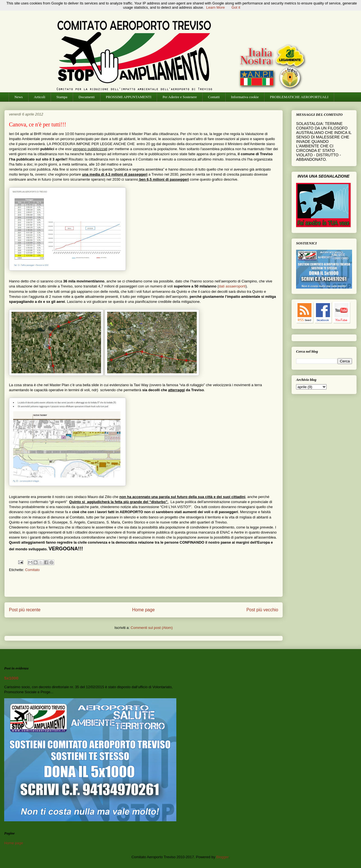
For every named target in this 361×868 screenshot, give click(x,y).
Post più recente (25, 610)
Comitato (32, 570)
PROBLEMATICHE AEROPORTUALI (299, 97)
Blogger (222, 857)
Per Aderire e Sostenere (180, 97)
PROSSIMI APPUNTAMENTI (129, 97)
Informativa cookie (245, 97)
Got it (236, 7)
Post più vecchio (262, 610)
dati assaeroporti (232, 286)
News (19, 97)
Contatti (214, 97)
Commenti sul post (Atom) (152, 628)
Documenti (87, 97)
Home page (143, 610)
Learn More (215, 7)
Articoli (39, 97)
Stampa (62, 97)
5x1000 (11, 678)
